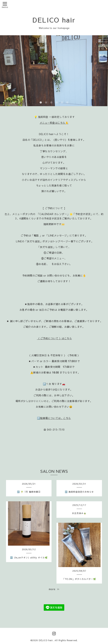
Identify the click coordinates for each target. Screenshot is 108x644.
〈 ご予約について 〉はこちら (55, 338)
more (54, 589)
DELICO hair (54, 20)
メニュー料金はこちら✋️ (54, 123)
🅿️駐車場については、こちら (54, 418)
